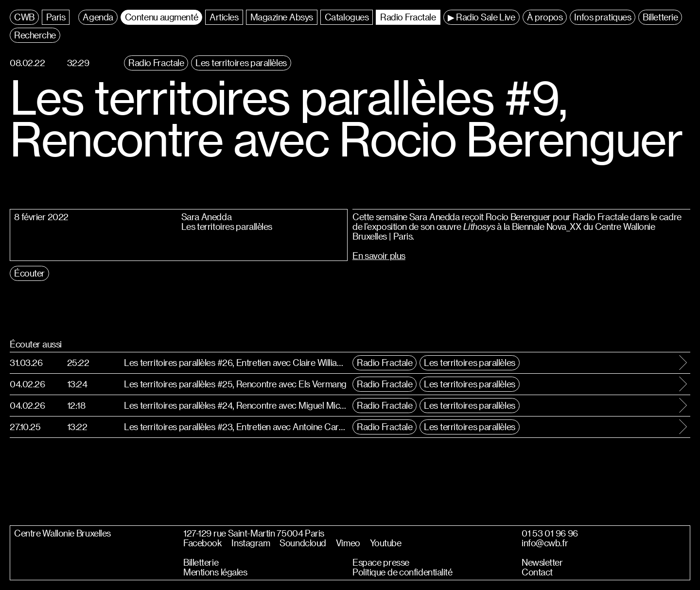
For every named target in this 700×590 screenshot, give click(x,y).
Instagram (251, 543)
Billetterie (201, 562)
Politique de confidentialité (402, 572)
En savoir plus (379, 255)
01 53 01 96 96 (550, 533)
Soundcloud (303, 543)
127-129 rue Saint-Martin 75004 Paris (254, 533)
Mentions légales (215, 572)
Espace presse (381, 562)
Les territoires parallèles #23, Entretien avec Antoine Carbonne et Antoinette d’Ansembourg (236, 426)
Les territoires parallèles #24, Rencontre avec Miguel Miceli (236, 405)
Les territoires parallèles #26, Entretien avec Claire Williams (236, 362)
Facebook (202, 543)
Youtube (386, 543)
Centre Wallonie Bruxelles (62, 533)
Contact (537, 572)
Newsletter (542, 562)
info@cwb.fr (545, 543)
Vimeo (348, 543)
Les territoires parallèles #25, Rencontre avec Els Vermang (235, 384)
